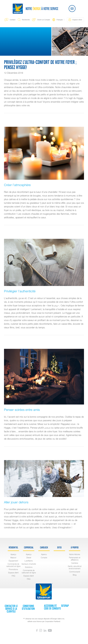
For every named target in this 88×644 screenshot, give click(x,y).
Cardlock (44, 548)
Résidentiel (13, 548)
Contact (10, 20)
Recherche (24, 20)
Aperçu (13, 554)
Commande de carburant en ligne (13, 565)
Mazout (13, 558)
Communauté (75, 572)
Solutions (29, 567)
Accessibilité (50, 606)
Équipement (13, 561)
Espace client (75, 20)
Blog (75, 575)
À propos (75, 548)
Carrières (75, 563)
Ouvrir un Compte (41, 20)
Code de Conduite (52, 608)
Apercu (44, 554)
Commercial (29, 548)
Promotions (13, 569)
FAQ (13, 576)
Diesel (29, 558)
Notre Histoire (75, 554)
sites (59, 548)
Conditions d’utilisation (28, 607)
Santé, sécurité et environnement (75, 567)
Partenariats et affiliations (75, 559)
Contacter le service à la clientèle (11, 609)
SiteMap (65, 606)
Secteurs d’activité (29, 564)
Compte (44, 558)
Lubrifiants (29, 561)
